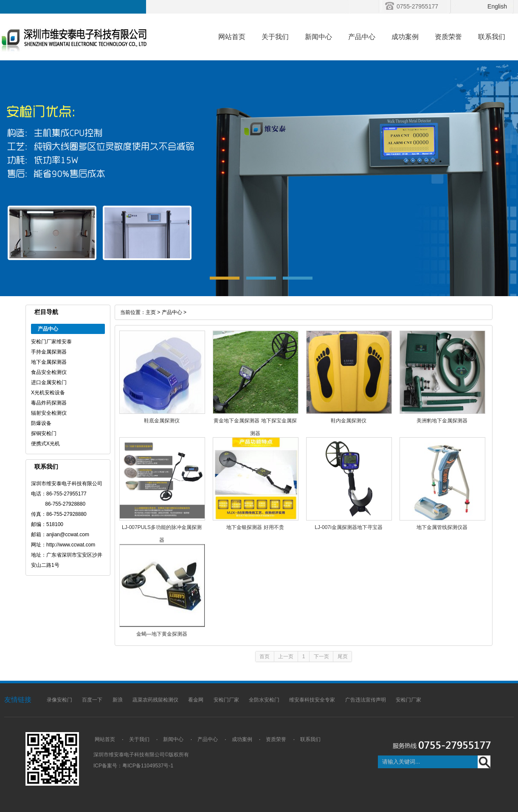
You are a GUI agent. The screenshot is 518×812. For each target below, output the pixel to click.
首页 (265, 656)
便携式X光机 (45, 444)
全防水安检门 (264, 700)
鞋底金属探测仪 (162, 421)
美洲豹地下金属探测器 (442, 421)
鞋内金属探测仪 (349, 421)
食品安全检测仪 (49, 372)
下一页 (321, 656)
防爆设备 (41, 423)
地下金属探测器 (49, 362)
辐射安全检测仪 (49, 413)
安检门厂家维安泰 (51, 342)
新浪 (118, 700)
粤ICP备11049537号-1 (148, 766)
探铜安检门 (44, 433)
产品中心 (362, 37)
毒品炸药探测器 (49, 403)
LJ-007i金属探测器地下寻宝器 (348, 527)
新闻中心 (318, 37)
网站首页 (232, 37)
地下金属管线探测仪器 (442, 527)
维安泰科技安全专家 (312, 700)
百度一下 (92, 700)
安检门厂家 (226, 700)
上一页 (286, 656)
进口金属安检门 (49, 382)
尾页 (343, 656)
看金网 (196, 700)
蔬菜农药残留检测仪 (155, 700)
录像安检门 (59, 700)
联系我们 (492, 37)
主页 (151, 312)
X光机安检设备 (48, 393)
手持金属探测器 (49, 352)
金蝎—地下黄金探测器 (162, 634)
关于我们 (275, 37)
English (497, 6)
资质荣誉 (448, 37)
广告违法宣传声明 (366, 700)
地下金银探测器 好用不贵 (255, 527)
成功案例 (405, 37)
